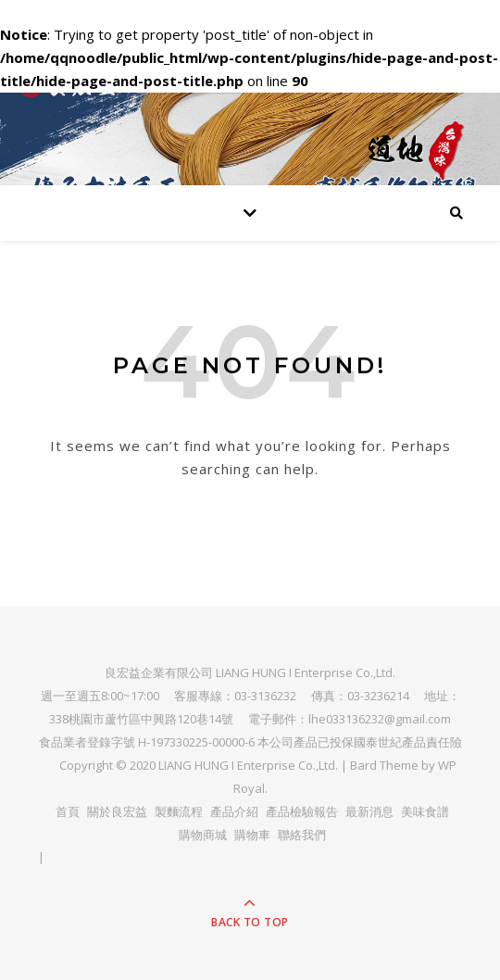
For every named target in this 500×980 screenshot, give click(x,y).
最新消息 (369, 811)
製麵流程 (179, 811)
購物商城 (203, 835)
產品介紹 (234, 811)
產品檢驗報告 (302, 811)
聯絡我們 (302, 835)
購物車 (252, 835)
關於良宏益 (117, 811)
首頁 (68, 811)
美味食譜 (425, 811)
